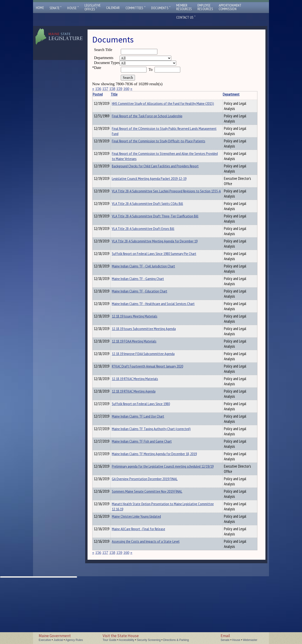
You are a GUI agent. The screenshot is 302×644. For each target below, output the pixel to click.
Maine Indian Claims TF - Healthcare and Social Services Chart (140, 345)
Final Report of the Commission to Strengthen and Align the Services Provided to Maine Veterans (141, 177)
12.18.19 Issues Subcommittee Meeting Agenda (140, 373)
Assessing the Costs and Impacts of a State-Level (141, 605)
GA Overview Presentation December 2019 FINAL (137, 538)
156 (98, 89)
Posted (105, 94)
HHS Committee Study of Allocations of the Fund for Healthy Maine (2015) (138, 109)
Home (40, 8)
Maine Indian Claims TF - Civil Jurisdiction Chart (139, 305)
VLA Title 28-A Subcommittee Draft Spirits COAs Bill (139, 242)
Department (175, 94)
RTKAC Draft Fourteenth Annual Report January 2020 (141, 410)
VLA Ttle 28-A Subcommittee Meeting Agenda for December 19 (142, 280)
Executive (45, 640)
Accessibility (127, 640)
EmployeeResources (205, 7)
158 (112, 89)
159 (119, 89)
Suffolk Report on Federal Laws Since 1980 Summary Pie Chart (141, 292)
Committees (136, 8)
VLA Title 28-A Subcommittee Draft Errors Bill (139, 267)
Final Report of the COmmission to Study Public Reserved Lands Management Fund (141, 139)
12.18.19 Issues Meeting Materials (142, 358)
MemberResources (184, 7)
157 (105, 89)
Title (121, 94)
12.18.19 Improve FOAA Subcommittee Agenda (135, 398)
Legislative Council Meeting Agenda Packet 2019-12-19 (138, 207)
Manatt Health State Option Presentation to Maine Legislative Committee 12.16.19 (142, 565)
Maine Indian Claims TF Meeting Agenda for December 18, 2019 (141, 498)
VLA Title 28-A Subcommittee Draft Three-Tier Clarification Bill (142, 255)
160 (126, 89)
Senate (56, 8)
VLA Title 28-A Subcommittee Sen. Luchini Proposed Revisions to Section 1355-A (142, 227)
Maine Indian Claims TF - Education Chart (136, 330)
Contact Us (186, 17)
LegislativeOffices (92, 7)
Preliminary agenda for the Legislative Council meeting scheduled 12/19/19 (138, 513)
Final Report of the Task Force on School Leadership (142, 124)
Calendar (113, 8)
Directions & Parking (176, 640)
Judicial (58, 640)
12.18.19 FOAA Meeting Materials (141, 383)
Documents (161, 8)
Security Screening (149, 640)
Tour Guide (110, 640)
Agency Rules (74, 640)
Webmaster (250, 640)
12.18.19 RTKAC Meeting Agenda (141, 433)
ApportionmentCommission (230, 7)
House (73, 8)
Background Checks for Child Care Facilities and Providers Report (142, 195)
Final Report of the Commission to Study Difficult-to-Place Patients (141, 157)
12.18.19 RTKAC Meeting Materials (142, 420)
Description (197, 94)
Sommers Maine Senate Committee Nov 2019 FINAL (138, 550)
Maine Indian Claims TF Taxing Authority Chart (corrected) (140, 473)
